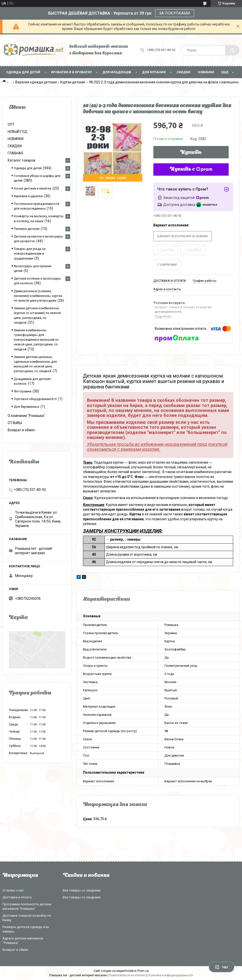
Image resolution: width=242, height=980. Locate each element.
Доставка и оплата (17, 897)
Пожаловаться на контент (127, 975)
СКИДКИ (183, 72)
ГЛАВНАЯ (15, 153)
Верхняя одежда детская (36, 82)
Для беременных (27, 407)
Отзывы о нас (13, 890)
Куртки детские (73, 82)
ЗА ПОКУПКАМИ (175, 13)
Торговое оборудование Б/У (35, 399)
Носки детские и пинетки (33, 188)
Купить (191, 153)
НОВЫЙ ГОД (18, 132)
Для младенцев (117, 72)
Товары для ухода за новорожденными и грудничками (30, 253)
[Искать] (232, 50)
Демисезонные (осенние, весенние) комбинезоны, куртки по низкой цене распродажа (38, 296)
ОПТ (11, 124)
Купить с (191, 169)
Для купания (154, 72)
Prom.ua (143, 971)
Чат (222, 967)
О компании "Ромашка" (26, 416)
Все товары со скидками (82, 890)
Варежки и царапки (28, 196)
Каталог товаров (21, 160)
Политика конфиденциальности (170, 975)
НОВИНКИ (206, 72)
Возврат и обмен (21, 430)
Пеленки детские (27, 229)
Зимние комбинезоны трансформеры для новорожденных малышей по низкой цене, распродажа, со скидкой (36, 340)
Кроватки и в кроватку (71, 72)
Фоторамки (23, 391)
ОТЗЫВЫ (15, 423)
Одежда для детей (23, 72)
